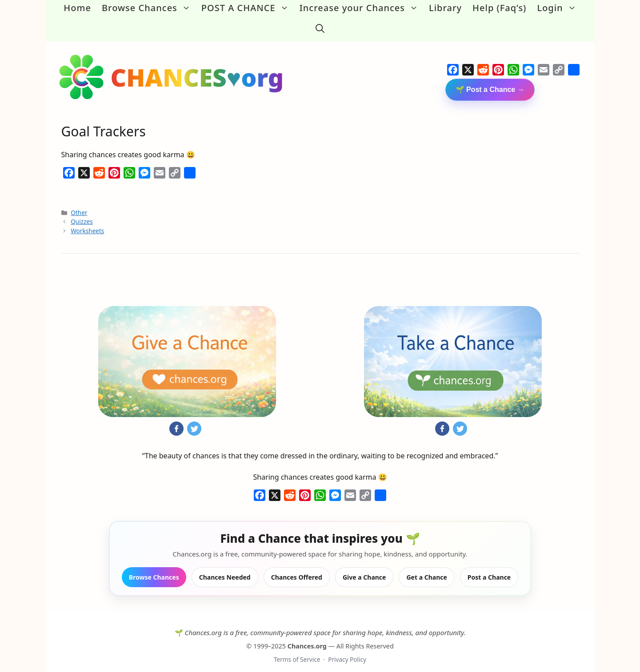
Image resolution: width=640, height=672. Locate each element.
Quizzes (82, 213)
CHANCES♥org (197, 68)
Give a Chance (364, 568)
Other (79, 203)
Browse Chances (149, 8)
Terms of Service (297, 650)
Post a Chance (489, 568)
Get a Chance (426, 568)
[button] (320, 24)
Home (77, 8)
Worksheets (87, 221)
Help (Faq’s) (499, 8)
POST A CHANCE (248, 8)
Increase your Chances (362, 8)
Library (445, 8)
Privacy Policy (347, 650)
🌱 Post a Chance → (490, 80)
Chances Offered (297, 568)
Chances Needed (225, 568)
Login (559, 8)
